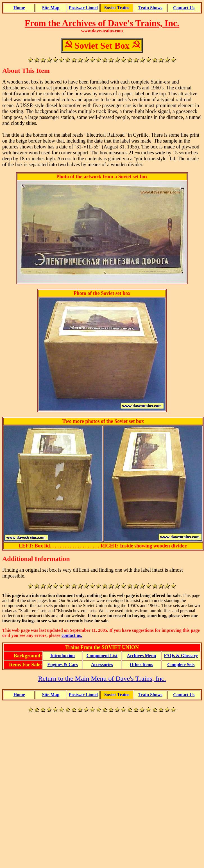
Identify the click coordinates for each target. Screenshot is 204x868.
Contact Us (184, 8)
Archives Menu (141, 656)
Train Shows (150, 8)
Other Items (141, 665)
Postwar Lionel (83, 8)
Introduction (63, 656)
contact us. (72, 635)
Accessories (102, 665)
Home (19, 8)
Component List (102, 656)
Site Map (51, 8)
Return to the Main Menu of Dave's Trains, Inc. (102, 678)
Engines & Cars (62, 665)
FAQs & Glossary (181, 656)
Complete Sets (181, 665)
